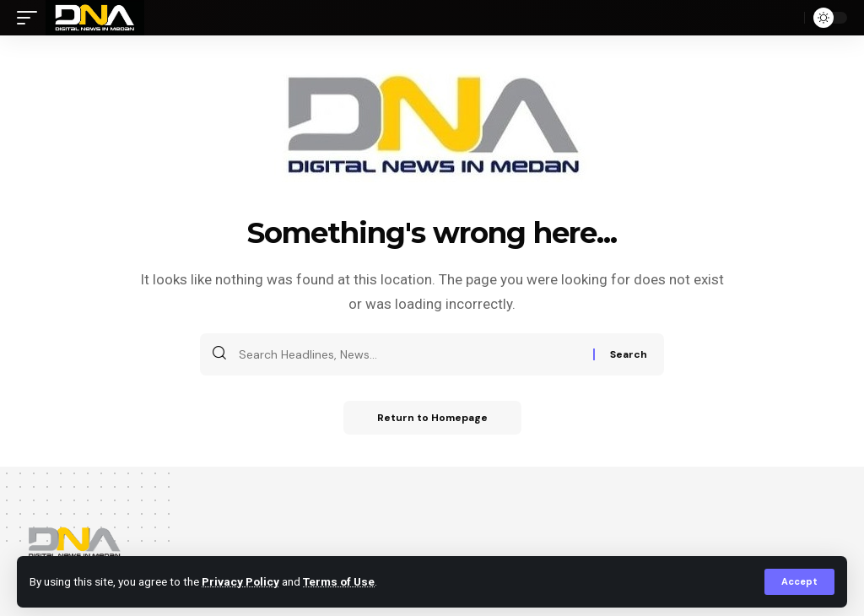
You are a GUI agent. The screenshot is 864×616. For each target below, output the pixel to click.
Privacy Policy (240, 581)
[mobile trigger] (31, 18)
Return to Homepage (432, 418)
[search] (787, 18)
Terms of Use (339, 581)
